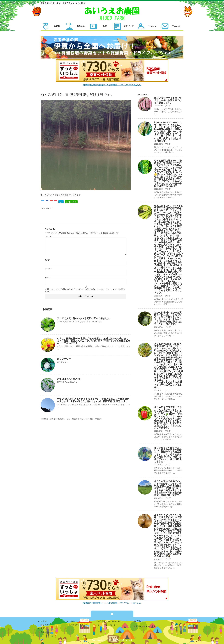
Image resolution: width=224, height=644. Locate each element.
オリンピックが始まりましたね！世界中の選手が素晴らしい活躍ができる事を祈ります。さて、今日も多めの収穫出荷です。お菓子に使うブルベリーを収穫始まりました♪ (168, 455)
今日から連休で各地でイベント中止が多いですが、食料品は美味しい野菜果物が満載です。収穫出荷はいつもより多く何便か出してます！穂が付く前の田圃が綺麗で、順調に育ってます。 (168, 488)
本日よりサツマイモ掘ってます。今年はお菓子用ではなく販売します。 (168, 100)
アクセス (73, 621)
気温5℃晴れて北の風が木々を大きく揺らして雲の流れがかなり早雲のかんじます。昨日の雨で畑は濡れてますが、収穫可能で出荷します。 (93, 400)
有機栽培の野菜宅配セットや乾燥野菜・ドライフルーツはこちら (112, 85)
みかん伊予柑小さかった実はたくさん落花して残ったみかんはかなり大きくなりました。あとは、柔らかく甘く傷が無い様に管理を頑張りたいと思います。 (168, 318)
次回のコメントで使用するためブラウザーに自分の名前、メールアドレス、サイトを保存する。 (85, 290)
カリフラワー (64, 359)
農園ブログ (46, 632)
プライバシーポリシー (108, 625)
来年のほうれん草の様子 (70, 379)
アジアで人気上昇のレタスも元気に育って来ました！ (84, 318)
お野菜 (44, 621)
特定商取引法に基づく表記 (110, 621)
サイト (48, 278)
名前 (47, 260)
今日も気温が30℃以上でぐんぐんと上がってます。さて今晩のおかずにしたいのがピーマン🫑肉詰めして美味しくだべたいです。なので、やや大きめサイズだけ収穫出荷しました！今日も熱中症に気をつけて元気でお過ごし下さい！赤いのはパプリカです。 (168, 418)
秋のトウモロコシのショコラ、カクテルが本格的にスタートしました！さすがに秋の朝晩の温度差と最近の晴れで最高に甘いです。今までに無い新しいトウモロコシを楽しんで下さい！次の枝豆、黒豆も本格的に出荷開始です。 (168, 132)
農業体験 (45, 625)
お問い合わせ (75, 625)
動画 (43, 628)
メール (48, 269)
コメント (49, 237)
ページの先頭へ (112, 614)
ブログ (168, 106)
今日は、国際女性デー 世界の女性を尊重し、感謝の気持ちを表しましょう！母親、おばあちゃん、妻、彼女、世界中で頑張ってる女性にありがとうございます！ (94, 341)
